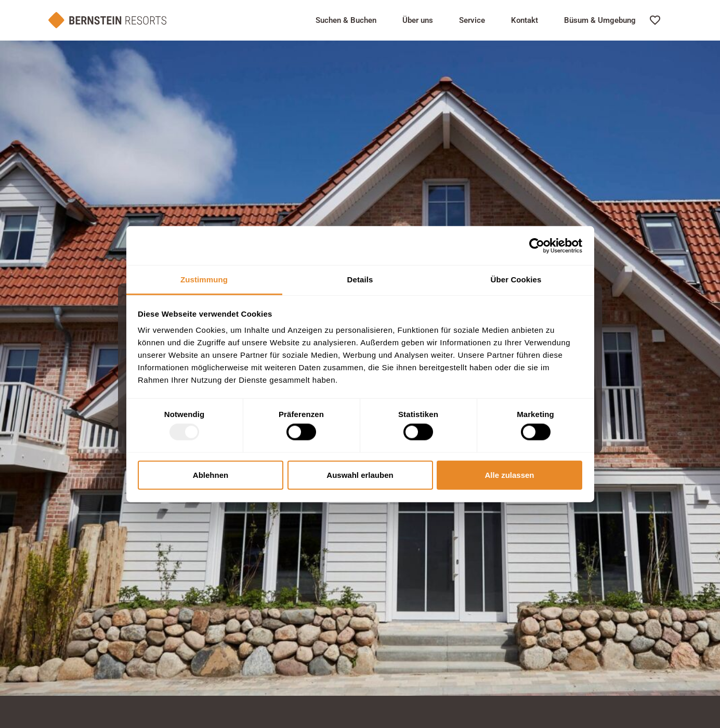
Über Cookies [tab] (516, 279)
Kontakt (525, 20)
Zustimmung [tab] (204, 279)
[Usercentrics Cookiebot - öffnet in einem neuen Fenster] (537, 245)
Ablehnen (211, 474)
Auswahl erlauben (360, 474)
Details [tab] (360, 279)
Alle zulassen (509, 474)
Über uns (418, 20)
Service (472, 20)
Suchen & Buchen (346, 20)
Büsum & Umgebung (600, 20)
